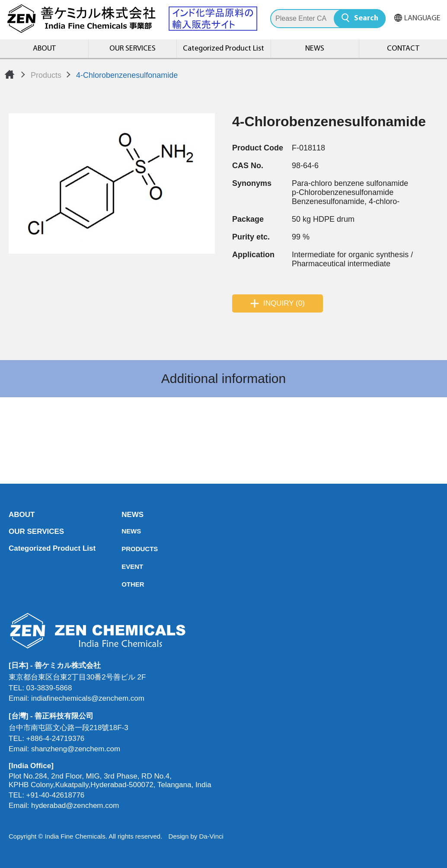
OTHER (124, 584)
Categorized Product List (223, 49)
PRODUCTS (124, 549)
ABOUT (44, 49)
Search (366, 18)
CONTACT (403, 49)
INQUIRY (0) (284, 303)
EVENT (124, 566)
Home (10, 74)
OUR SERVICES (133, 49)
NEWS (315, 49)
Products (46, 75)
